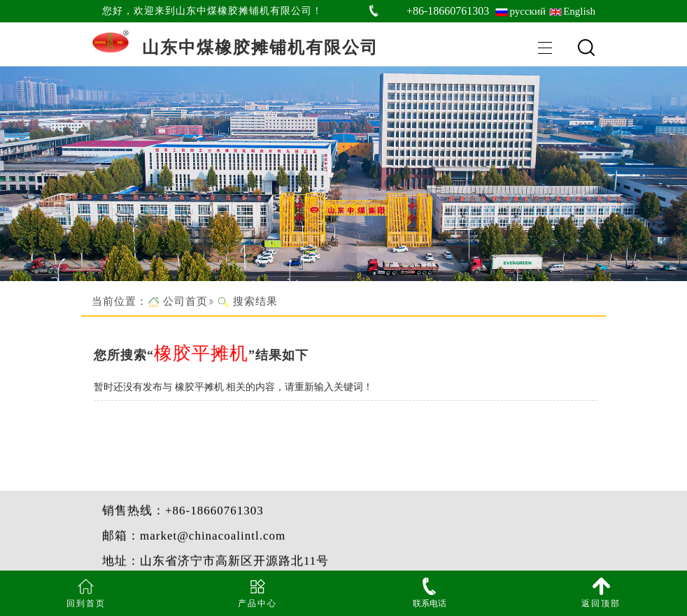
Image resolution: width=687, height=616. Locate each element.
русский (528, 11)
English (579, 11)
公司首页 (185, 301)
